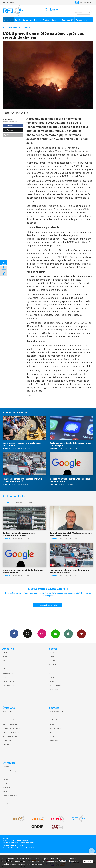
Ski (50, 673)
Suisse (5, 656)
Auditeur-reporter (83, 2)
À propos (6, 767)
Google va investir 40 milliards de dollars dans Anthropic (70, 480)
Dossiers (5, 677)
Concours (6, 753)
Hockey (52, 656)
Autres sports (54, 694)
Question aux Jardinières (11, 736)
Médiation (6, 792)
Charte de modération (10, 796)
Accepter (88, 861)
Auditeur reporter (9, 681)
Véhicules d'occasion (56, 712)
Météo (52, 724)
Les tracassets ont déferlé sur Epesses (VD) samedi (22, 444)
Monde (5, 661)
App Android (81, 634)
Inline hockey (54, 690)
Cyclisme (52, 669)
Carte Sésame (7, 775)
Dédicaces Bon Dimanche (11, 728)
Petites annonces (55, 728)
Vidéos (46, 20)
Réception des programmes (12, 771)
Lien (8, 135)
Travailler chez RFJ (9, 783)
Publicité (6, 779)
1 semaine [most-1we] (19, 503)
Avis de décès (54, 741)
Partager (9, 125)
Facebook (14, 634)
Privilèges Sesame (55, 720)
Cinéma (52, 716)
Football (52, 652)
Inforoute (53, 732)
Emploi (52, 736)
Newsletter (6, 804)
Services (56, 20)
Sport (18, 20)
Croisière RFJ (68, 20)
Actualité (8, 20)
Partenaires (6, 787)
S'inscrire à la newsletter (48, 605)
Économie (26, 27)
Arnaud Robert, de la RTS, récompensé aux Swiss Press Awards (71, 534)
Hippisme (53, 677)
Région (5, 652)
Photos (38, 20)
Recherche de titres (9, 720)
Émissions (27, 20)
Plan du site (30, 842)
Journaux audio (8, 673)
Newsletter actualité (9, 685)
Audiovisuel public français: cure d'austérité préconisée (19, 534)
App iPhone (68, 634)
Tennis (52, 681)
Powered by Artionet (10, 848)
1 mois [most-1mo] (30, 503)
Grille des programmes (10, 724)
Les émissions (7, 712)
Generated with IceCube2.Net (27, 848)
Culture (5, 669)
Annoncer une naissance (11, 732)
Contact (5, 800)
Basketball (53, 661)
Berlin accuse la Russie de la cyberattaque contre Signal (71, 444)
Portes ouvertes (83, 20)
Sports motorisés (55, 685)
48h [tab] (8, 503)
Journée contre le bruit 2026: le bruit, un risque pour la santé (22, 480)
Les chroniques (8, 716)
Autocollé (6, 745)
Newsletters (55, 634)
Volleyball (53, 665)
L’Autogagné (7, 741)
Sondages (6, 749)
